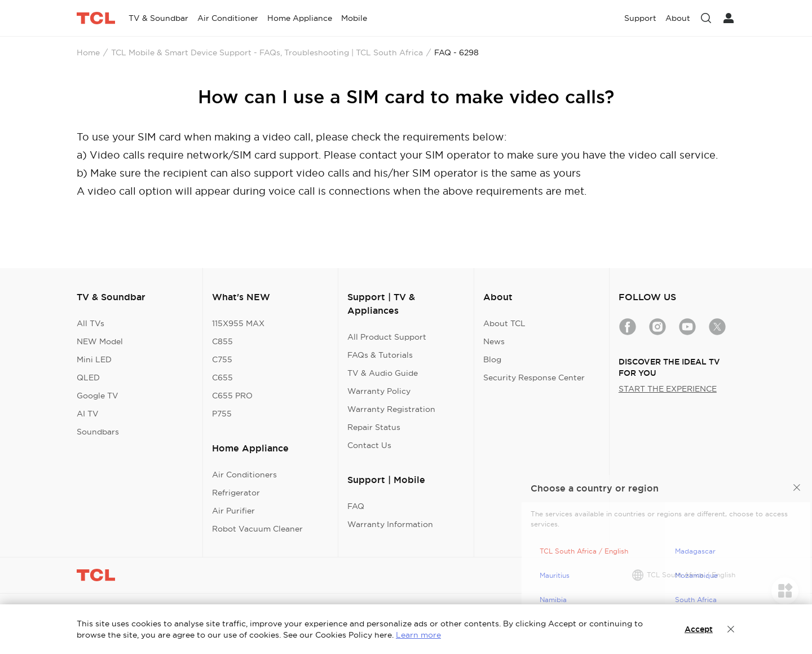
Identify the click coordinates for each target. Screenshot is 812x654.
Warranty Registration (391, 409)
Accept (699, 629)
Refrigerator (236, 493)
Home (88, 52)
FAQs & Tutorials (380, 355)
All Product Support (387, 337)
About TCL (504, 323)
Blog (492, 359)
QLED (88, 378)
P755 (222, 414)
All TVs (91, 323)
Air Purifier (233, 511)
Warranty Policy (379, 391)
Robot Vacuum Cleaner (257, 529)
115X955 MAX (238, 323)
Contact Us (369, 445)
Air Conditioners (244, 475)
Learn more (418, 635)
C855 (222, 341)
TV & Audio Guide (383, 373)
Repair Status (374, 427)
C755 (222, 359)
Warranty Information (390, 524)
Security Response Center (534, 378)
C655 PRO (232, 396)
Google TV (98, 396)
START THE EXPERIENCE (668, 389)
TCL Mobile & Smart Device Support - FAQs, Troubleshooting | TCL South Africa (267, 52)
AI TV (88, 414)
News (494, 341)
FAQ (356, 506)
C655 (222, 378)
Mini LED (94, 359)
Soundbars (98, 432)
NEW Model (100, 341)
